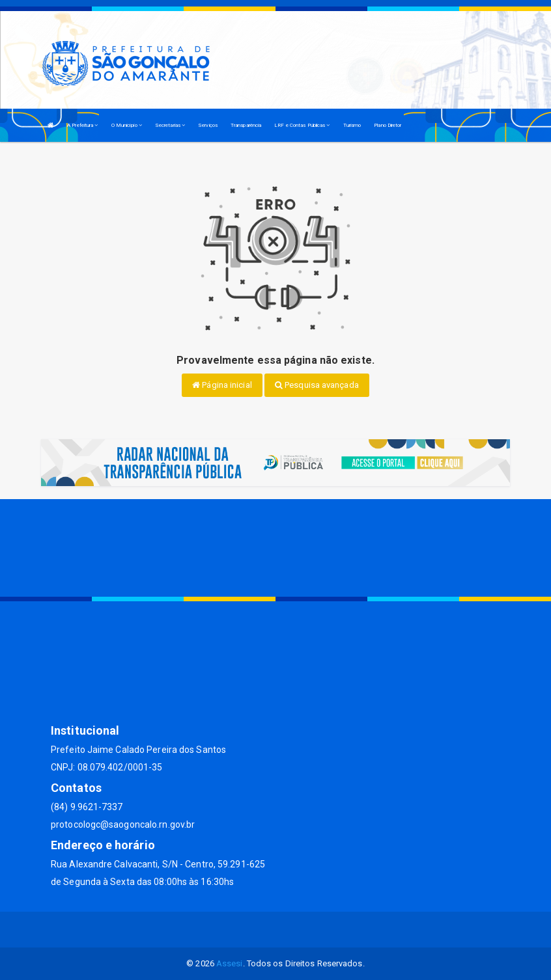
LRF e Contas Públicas (302, 125)
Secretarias (170, 125)
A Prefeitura (82, 125)
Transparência (246, 125)
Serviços (208, 125)
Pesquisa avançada (317, 385)
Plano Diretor (388, 125)
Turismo (352, 125)
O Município (127, 125)
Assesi (230, 963)
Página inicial (222, 385)
